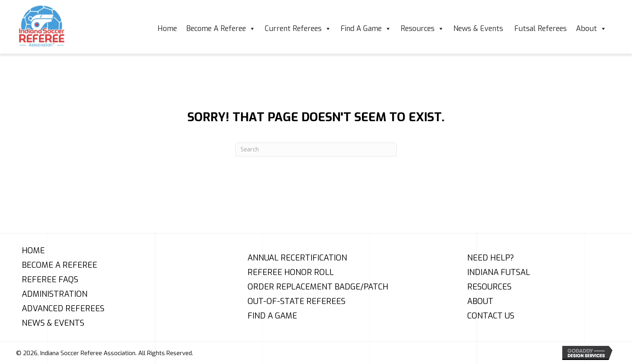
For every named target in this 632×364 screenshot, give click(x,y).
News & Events (479, 29)
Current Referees (298, 29)
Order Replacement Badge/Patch (318, 287)
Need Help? (491, 258)
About (591, 29)
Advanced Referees (63, 309)
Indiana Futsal (499, 273)
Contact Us (491, 316)
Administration (55, 294)
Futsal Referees (541, 29)
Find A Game (366, 29)
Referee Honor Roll (291, 273)
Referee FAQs (50, 280)
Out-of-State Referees (296, 302)
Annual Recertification (297, 258)
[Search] (316, 150)
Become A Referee (221, 29)
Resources (422, 29)
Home (167, 29)
